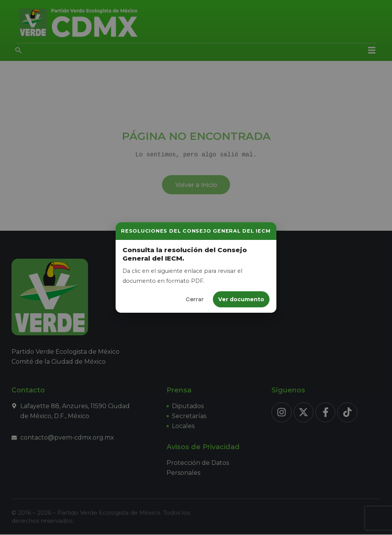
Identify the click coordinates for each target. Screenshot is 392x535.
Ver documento (241, 299)
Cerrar (195, 299)
